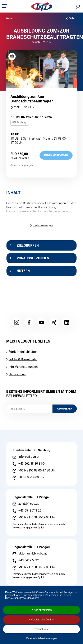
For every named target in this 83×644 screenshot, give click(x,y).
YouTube (41, 322)
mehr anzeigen (43, 225)
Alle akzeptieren (41, 610)
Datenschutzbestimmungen (41, 638)
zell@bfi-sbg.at (29, 504)
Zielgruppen (28, 245)
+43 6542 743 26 (30, 511)
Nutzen (23, 271)
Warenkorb (77, 6)
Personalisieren (41, 629)
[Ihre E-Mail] (29, 409)
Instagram (16, 322)
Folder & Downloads (23, 359)
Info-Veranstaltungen (23, 367)
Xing (54, 322)
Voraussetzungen (33, 258)
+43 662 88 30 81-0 (31, 464)
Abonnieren (65, 409)
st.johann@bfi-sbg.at (33, 554)
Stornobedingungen (22, 165)
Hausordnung (18, 374)
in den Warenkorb (56, 155)
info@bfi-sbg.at (29, 457)
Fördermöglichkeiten (23, 352)
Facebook (29, 322)
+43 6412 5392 (29, 560)
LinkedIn (67, 322)
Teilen (72, 18)
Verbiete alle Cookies (41, 620)
